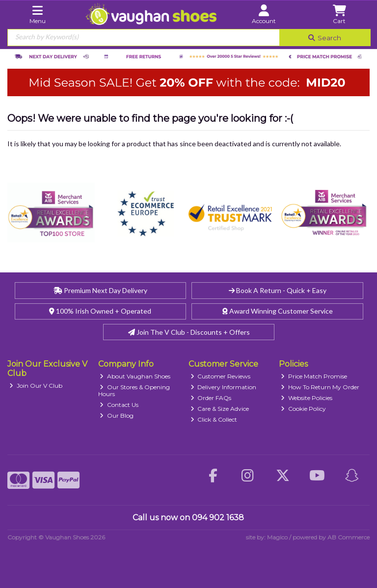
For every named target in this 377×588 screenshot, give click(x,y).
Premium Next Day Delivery (100, 290)
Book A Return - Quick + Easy (278, 290)
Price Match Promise (314, 376)
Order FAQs (211, 398)
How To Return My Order (320, 387)
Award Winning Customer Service (278, 311)
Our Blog (117, 415)
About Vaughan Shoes (135, 376)
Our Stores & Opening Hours (134, 390)
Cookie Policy (303, 409)
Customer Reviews (221, 376)
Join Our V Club (36, 386)
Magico (277, 537)
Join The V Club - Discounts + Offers (189, 332)
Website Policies (307, 398)
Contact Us (119, 405)
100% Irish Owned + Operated (100, 311)
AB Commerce (349, 537)
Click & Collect (214, 419)
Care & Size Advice (220, 409)
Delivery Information (224, 387)
